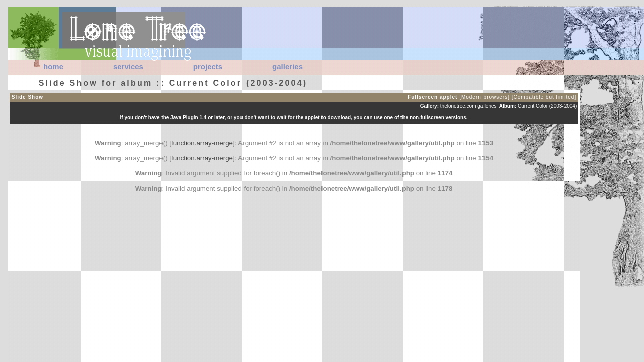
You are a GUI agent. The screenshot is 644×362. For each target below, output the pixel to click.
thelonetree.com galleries (468, 106)
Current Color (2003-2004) (547, 106)
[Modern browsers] (485, 97)
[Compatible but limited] (544, 97)
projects (208, 67)
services (128, 67)
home (53, 67)
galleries (288, 67)
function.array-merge (202, 143)
